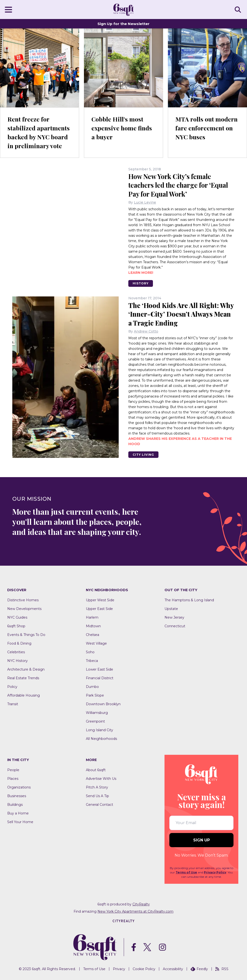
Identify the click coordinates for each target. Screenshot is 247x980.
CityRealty (141, 904)
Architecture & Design (26, 669)
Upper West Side (100, 600)
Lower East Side (99, 669)
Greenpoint (95, 721)
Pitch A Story (97, 787)
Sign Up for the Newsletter (123, 24)
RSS (222, 969)
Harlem (92, 617)
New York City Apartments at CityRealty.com (135, 911)
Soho (90, 652)
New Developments (24, 608)
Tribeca (92, 660)
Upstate (171, 608)
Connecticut (175, 626)
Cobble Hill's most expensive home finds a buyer (123, 128)
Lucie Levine (145, 202)
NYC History (17, 660)
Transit (13, 704)
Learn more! (141, 272)
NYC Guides (17, 617)
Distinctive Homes (23, 600)
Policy (12, 686)
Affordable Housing (24, 695)
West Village (96, 643)
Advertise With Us (101, 778)
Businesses (17, 795)
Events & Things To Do (26, 634)
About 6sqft (96, 769)
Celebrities (16, 652)
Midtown (93, 626)
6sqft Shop (16, 626)
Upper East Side (99, 608)
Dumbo (92, 686)
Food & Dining (19, 643)
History (141, 283)
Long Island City (99, 730)
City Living (144, 454)
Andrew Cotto (146, 331)
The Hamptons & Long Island (189, 600)
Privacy (119, 969)
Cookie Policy (144, 969)
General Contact (99, 804)
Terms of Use (186, 872)
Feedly (199, 969)
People (13, 769)
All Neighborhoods (101, 738)
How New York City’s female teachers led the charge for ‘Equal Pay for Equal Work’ (181, 185)
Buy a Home (18, 813)
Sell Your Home (20, 821)
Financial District (100, 678)
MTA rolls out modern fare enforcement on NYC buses (207, 128)
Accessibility (173, 969)
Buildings (15, 804)
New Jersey (174, 617)
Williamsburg (97, 712)
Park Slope (95, 695)
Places (13, 778)
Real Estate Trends (23, 678)
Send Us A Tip (97, 795)
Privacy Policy (215, 872)
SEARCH (239, 9)
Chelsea (93, 634)
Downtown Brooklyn (103, 704)
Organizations (19, 787)
